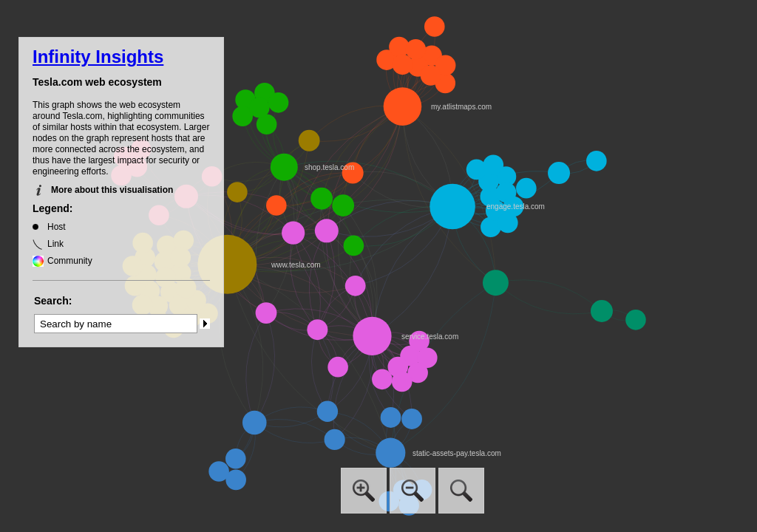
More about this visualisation (112, 190)
